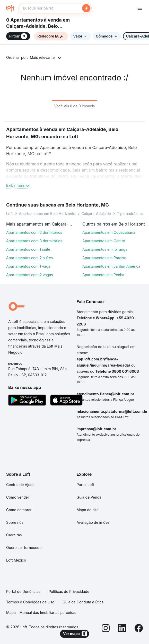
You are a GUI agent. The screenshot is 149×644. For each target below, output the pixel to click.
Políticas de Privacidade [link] (69, 591)
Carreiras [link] (14, 535)
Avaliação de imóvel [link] (94, 522)
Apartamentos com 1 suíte (28, 249)
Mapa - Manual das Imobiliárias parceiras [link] (41, 613)
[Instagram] (106, 629)
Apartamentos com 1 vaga (28, 266)
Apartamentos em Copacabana (109, 232)
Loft (10, 214)
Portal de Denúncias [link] (23, 591)
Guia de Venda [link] (89, 497)
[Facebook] (139, 629)
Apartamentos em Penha (103, 275)
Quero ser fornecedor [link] (25, 548)
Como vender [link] (18, 497)
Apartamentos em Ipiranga (105, 249)
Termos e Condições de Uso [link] (30, 602)
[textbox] (55, 8)
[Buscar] (86, 8)
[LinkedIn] (122, 629)
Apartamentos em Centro (104, 241)
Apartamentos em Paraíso (104, 258)
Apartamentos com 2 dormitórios (34, 232)
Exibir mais (19, 185)
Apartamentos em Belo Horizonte (47, 214)
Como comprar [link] (19, 510)
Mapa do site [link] (88, 510)
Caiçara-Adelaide (96, 214)
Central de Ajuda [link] (20, 485)
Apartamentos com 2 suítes (29, 258)
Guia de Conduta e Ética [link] (83, 602)
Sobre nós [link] (15, 522)
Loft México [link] (16, 560)
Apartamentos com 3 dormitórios (34, 241)
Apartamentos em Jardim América (111, 266)
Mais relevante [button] (42, 57)
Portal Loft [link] (85, 485)
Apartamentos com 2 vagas (30, 275)
